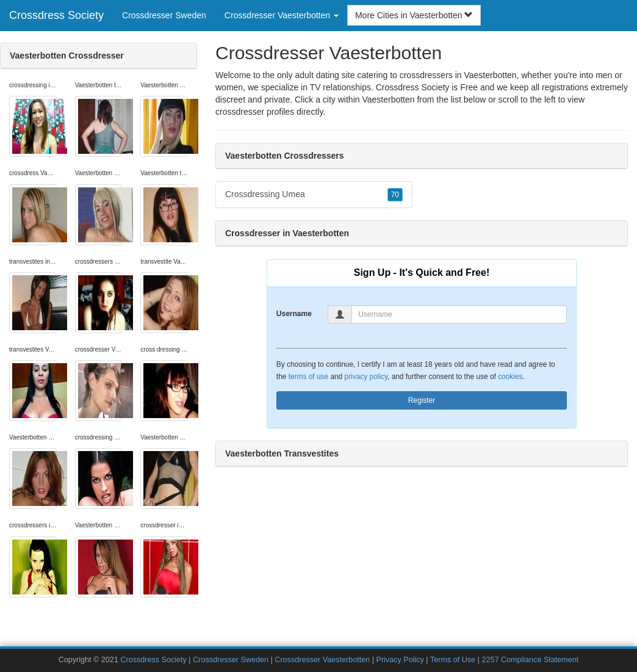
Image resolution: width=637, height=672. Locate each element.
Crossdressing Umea (314, 195)
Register (422, 400)
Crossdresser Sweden (164, 15)
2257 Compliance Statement (530, 660)
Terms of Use (453, 660)
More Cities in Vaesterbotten (414, 15)
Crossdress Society (56, 15)
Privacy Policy (400, 660)
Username (294, 314)
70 (395, 195)
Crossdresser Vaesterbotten (322, 660)
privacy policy (366, 377)
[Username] (459, 314)
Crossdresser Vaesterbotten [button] (282, 15)
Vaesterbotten (388, 99)
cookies (510, 377)
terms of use (308, 377)
